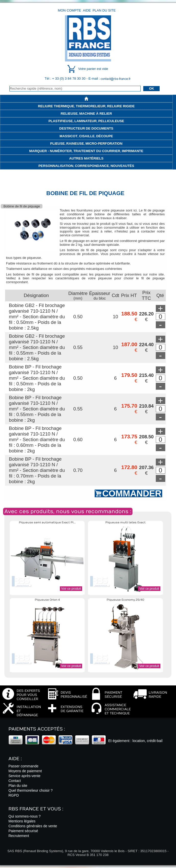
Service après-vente (24, 776)
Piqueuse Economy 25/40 (125, 600)
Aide (87, 10)
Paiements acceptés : (37, 729)
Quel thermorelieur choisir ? (31, 790)
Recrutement (19, 836)
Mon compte (69, 10)
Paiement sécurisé (23, 831)
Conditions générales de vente (33, 826)
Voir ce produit (71, 589)
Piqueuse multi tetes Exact (125, 522)
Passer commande (23, 766)
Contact (15, 781)
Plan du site (104, 10)
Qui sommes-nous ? (25, 816)
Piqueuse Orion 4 (47, 600)
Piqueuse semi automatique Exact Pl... (47, 522)
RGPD (14, 795)
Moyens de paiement (25, 771)
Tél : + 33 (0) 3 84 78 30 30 (66, 78)
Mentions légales (22, 821)
